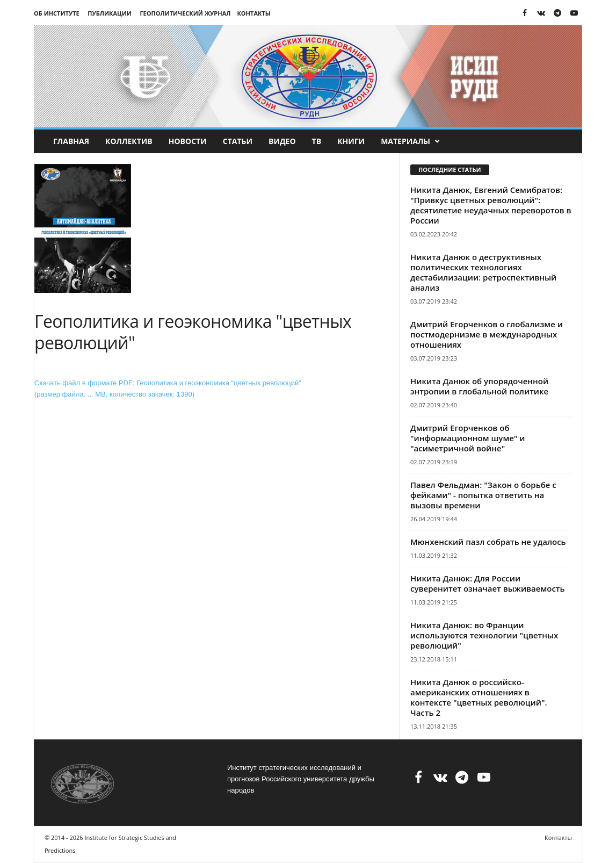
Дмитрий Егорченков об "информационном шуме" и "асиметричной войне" (468, 438)
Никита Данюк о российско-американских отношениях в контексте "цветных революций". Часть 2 (479, 697)
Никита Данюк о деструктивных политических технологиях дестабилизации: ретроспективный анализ (483, 272)
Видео (282, 141)
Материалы (410, 141)
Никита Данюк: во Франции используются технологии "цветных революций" (484, 635)
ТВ (317, 141)
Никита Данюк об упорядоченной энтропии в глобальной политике (479, 386)
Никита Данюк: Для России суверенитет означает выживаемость (488, 583)
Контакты (253, 13)
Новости (188, 141)
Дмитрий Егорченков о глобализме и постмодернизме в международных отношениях (487, 334)
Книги (351, 141)
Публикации (109, 13)
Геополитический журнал (185, 13)
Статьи (238, 141)
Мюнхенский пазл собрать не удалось (488, 542)
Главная (71, 141)
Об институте (57, 13)
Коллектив (129, 141)
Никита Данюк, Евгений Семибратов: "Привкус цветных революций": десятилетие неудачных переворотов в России (491, 205)
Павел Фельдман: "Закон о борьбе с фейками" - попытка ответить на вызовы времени (483, 495)
